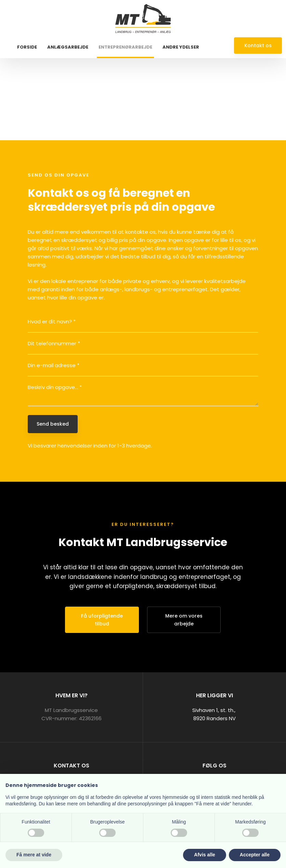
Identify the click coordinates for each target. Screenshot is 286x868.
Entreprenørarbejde (125, 47)
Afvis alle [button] (204, 855)
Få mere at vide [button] (34, 855)
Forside (27, 47)
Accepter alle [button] (255, 855)
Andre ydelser (181, 47)
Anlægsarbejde (68, 47)
